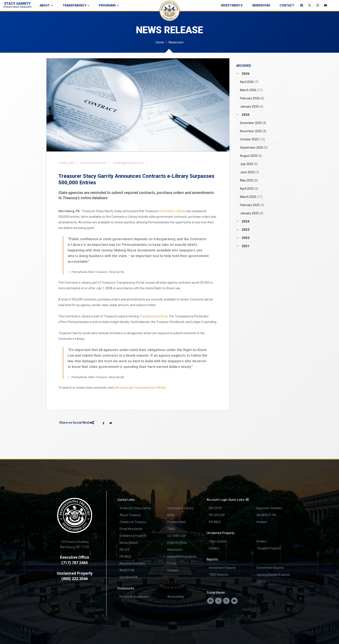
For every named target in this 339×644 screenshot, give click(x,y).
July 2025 (249, 164)
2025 (245, 115)
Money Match (129, 543)
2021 (245, 246)
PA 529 (124, 550)
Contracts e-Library (173, 211)
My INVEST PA (266, 515)
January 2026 (252, 107)
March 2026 (251, 90)
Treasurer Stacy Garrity (135, 508)
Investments (232, 5)
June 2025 (249, 172)
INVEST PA (127, 570)
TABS (171, 529)
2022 (245, 238)
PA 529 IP (215, 508)
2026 (245, 74)
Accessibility (176, 597)
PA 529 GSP (217, 515)
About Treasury (130, 515)
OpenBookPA (129, 577)
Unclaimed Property (133, 536)
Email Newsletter (131, 529)
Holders (262, 522)
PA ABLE (126, 557)
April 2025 (249, 189)
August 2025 (251, 156)
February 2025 (252, 205)
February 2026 (252, 98)
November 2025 (253, 131)
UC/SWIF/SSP (177, 536)
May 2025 (249, 180)
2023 (245, 230)
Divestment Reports (270, 568)
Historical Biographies (182, 557)
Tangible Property (269, 548)
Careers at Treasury (133, 522)
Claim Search (218, 541)
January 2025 (252, 213)
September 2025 (254, 148)
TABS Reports (218, 575)
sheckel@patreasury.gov (128, 163)
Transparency (76, 5)
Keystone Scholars (132, 563)
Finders (262, 541)
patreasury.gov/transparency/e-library (140, 388)
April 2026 (249, 82)
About (46, 5)
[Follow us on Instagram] (226, 601)
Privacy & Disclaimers (134, 597)
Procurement (176, 522)
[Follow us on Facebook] (210, 601)
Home (160, 42)
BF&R (171, 515)
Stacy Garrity (17, 5)
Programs (109, 5)
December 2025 (253, 123)
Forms (172, 563)
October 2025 (252, 139)
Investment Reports (222, 568)
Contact (287, 5)
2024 (245, 221)
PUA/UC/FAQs (177, 543)
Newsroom (261, 5)
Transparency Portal (154, 316)
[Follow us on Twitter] (218, 601)
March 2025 (251, 197)
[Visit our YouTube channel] (234, 601)
